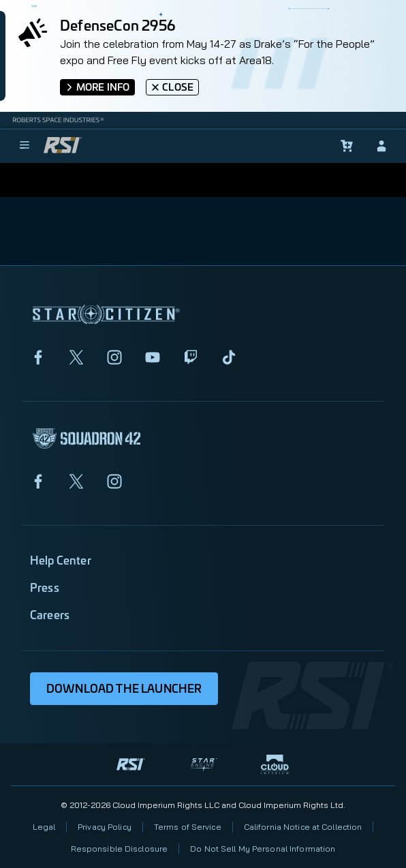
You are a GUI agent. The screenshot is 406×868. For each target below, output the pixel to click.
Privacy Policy (105, 827)
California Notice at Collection (303, 827)
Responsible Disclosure (120, 849)
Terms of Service (188, 827)
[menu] (25, 146)
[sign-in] (381, 146)
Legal (44, 827)
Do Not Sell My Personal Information (263, 849)
